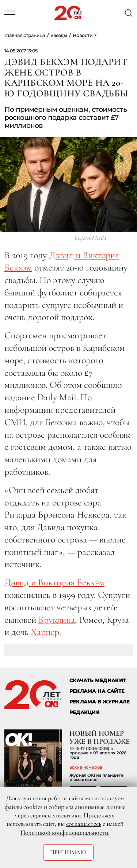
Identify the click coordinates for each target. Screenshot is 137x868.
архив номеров (86, 767)
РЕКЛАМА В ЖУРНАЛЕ (100, 702)
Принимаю (68, 852)
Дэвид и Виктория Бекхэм (54, 582)
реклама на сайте (97, 691)
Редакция (85, 712)
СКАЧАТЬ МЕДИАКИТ (98, 681)
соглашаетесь (84, 824)
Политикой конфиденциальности (64, 832)
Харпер (45, 632)
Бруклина (57, 620)
